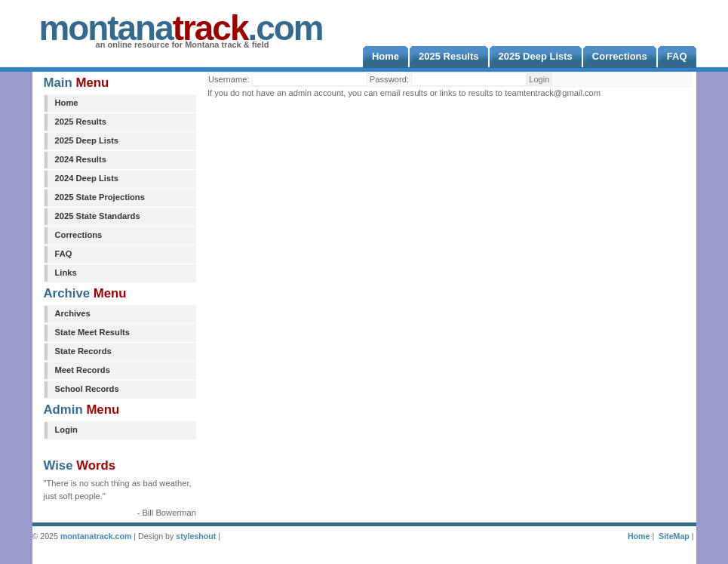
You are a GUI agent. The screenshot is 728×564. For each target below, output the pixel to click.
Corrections (79, 235)
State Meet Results (92, 332)
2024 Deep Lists (87, 178)
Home (67, 103)
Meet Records (83, 370)
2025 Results (81, 122)
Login (66, 430)
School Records (87, 389)
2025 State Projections (100, 197)
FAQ (64, 254)
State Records (83, 351)
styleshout (196, 536)
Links (66, 273)
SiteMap (674, 536)
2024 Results (81, 159)
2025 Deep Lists (87, 140)
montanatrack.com (96, 536)
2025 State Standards (98, 216)
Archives (73, 313)
